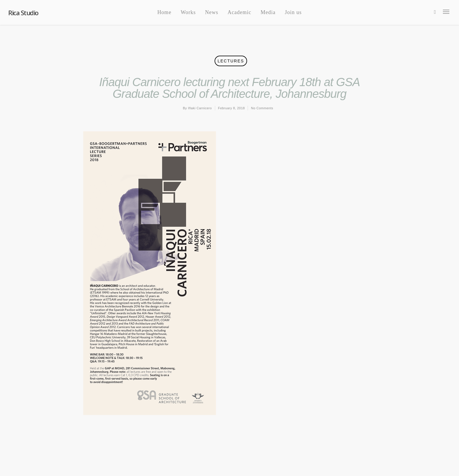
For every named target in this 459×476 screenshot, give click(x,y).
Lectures (231, 61)
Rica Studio (23, 13)
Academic (239, 12)
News (212, 12)
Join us (293, 12)
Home (164, 12)
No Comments (262, 108)
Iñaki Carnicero (200, 108)
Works (188, 12)
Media (268, 12)
